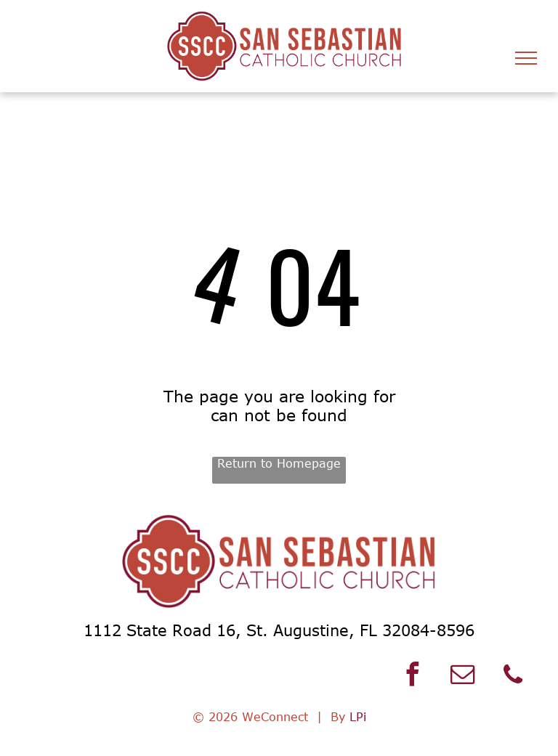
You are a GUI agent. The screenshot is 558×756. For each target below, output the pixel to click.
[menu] (526, 58)
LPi (358, 717)
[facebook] (413, 676)
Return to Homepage (279, 463)
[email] (463, 676)
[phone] (513, 676)
